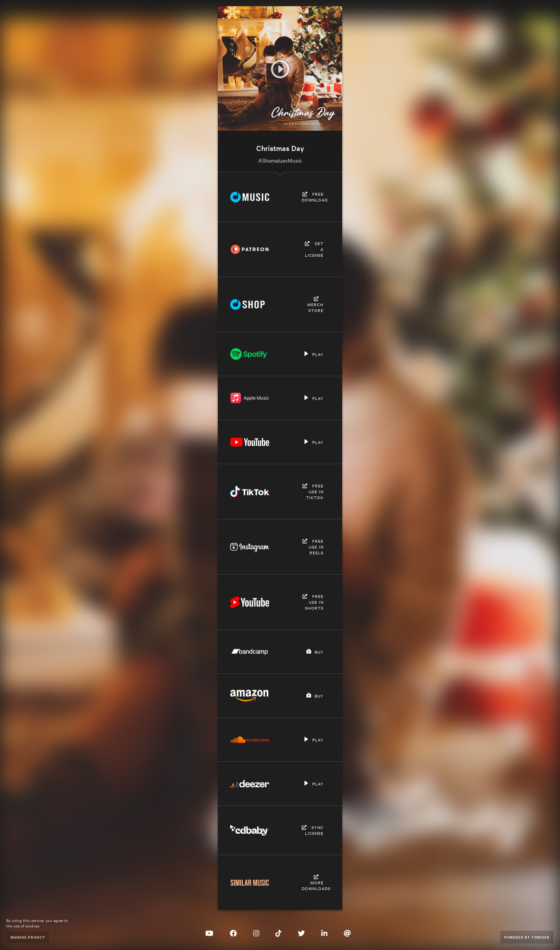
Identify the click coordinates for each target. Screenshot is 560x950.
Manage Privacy (28, 937)
